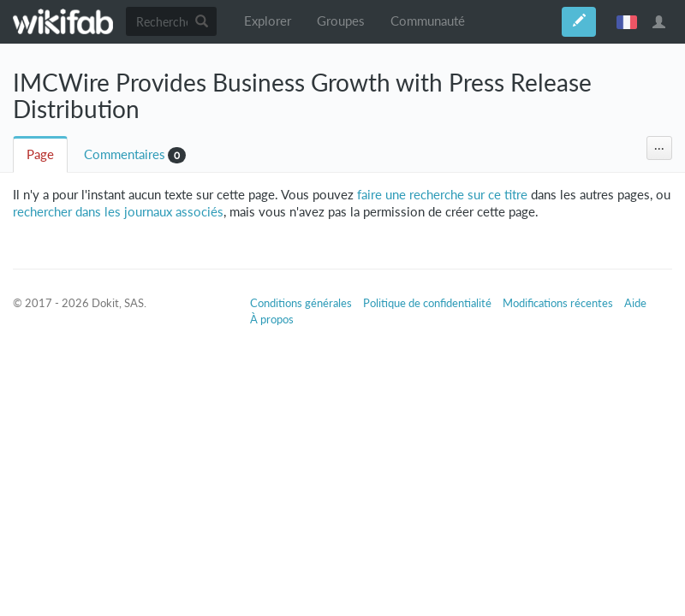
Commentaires (125, 154)
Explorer (268, 21)
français (627, 21)
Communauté (428, 21)
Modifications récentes (558, 303)
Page (40, 154)
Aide (635, 303)
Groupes (341, 21)
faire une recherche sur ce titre (442, 195)
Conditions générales (301, 303)
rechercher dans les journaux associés (118, 212)
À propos (272, 319)
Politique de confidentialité (427, 303)
